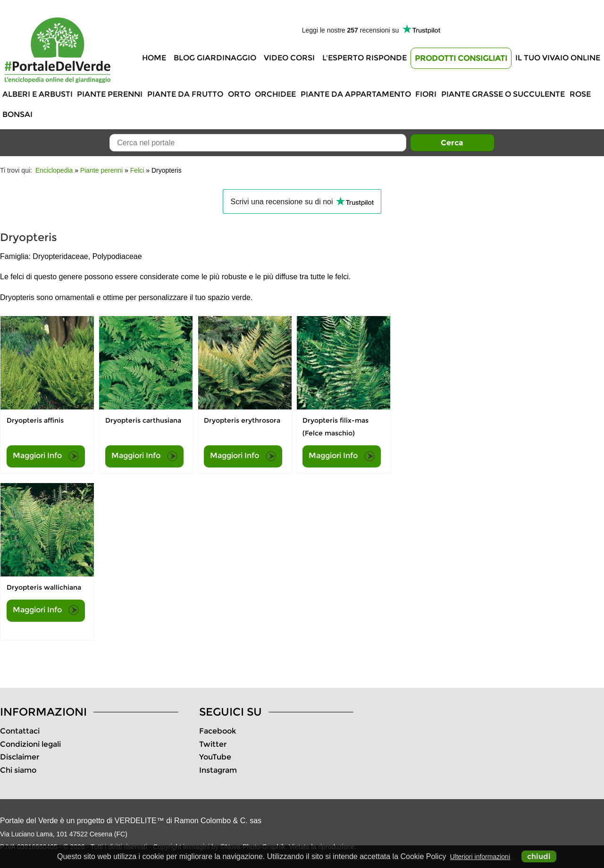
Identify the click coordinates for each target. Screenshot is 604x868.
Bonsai (17, 114)
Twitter (213, 744)
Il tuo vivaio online (558, 58)
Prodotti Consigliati (461, 58)
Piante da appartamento (356, 94)
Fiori (426, 94)
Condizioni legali (30, 744)
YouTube (215, 757)
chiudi (539, 856)
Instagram (218, 770)
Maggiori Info (46, 456)
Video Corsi (289, 58)
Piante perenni (110, 94)
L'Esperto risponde (365, 58)
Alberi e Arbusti (38, 94)
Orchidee (275, 94)
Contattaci (20, 731)
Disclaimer (20, 757)
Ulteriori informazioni (480, 857)
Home (154, 58)
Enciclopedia (54, 170)
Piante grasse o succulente (503, 94)
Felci (137, 170)
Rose (580, 94)
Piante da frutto (185, 94)
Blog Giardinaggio (215, 58)
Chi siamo (18, 770)
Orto (239, 94)
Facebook (218, 731)
